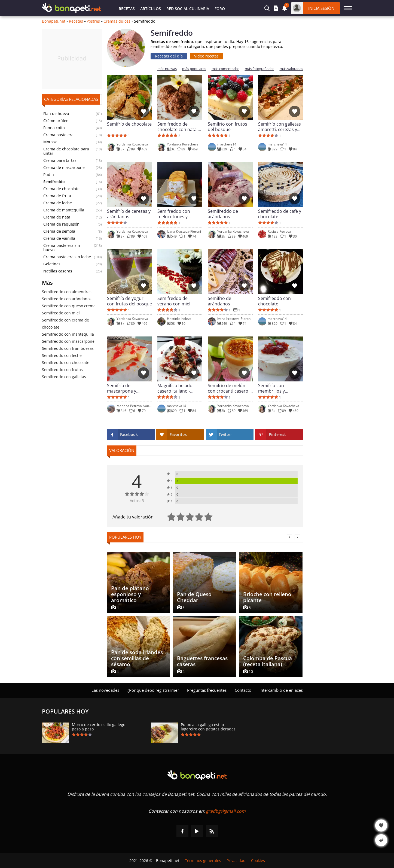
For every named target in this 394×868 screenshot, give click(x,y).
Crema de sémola (59, 231)
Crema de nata (57, 217)
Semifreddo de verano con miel (174, 301)
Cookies (258, 861)
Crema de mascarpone (64, 168)
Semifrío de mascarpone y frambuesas (122, 388)
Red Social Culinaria (188, 9)
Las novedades (105, 690)
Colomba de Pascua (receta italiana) (268, 661)
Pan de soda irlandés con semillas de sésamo (137, 658)
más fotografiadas (259, 69)
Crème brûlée (56, 121)
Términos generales (203, 861)
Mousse (50, 142)
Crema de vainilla (59, 238)
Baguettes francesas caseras (202, 661)
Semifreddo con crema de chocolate (65, 324)
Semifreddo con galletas (64, 377)
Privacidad (236, 861)
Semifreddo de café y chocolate (280, 214)
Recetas (127, 9)
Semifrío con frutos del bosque (227, 127)
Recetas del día (169, 56)
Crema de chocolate (61, 189)
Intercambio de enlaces (281, 690)
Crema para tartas (60, 160)
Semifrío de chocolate (129, 124)
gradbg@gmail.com (226, 811)
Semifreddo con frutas (62, 370)
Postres (93, 21)
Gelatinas (52, 264)
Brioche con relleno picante (267, 597)
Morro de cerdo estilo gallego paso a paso (99, 727)
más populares (194, 69)
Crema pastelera (58, 135)
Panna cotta (54, 128)
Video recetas (206, 56)
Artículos (151, 9)
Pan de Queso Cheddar (194, 597)
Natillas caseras (58, 271)
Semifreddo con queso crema (69, 306)
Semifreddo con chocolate (66, 362)
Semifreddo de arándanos (223, 214)
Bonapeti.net (54, 21)
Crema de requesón (61, 224)
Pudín (49, 175)
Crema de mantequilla (64, 210)
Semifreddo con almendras (67, 292)
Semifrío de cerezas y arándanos (129, 214)
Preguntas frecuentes (207, 690)
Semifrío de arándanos (219, 301)
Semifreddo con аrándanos (67, 299)
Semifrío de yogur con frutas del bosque (129, 301)
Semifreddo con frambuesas (68, 348)
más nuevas (167, 69)
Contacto (243, 690)
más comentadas (225, 69)
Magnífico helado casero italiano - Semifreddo (175, 388)
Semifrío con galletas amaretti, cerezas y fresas (280, 127)
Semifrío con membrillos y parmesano (271, 388)
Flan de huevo (56, 114)
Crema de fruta (57, 196)
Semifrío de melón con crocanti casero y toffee (230, 388)
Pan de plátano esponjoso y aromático (130, 594)
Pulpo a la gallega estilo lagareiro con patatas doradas (208, 727)
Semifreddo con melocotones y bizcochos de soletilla (179, 214)
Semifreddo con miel (61, 313)
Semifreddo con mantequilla (68, 334)
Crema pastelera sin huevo (62, 248)
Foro (220, 9)
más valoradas (291, 69)
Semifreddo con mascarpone (68, 341)
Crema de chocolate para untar (66, 151)
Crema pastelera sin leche (67, 257)
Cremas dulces (117, 21)
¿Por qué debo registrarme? (153, 690)
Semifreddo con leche (62, 355)
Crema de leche (58, 203)
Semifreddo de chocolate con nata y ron (179, 127)
